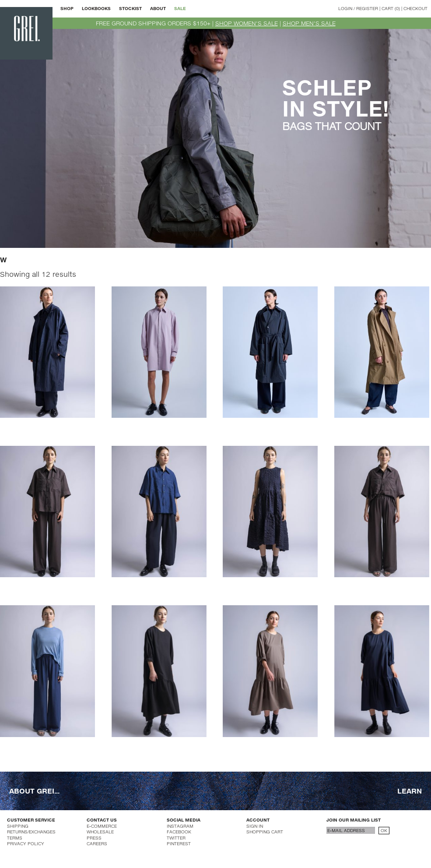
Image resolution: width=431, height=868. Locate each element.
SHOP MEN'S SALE (309, 23)
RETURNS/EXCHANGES (31, 832)
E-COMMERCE (102, 826)
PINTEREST (179, 843)
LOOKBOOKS (96, 8)
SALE (180, 8)
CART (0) (391, 8)
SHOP (67, 8)
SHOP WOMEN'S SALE (247, 23)
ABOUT (158, 8)
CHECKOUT (415, 8)
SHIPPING (18, 826)
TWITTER (176, 838)
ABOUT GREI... (34, 791)
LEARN (410, 791)
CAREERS (97, 843)
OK (384, 830)
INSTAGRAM (180, 826)
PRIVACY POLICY (26, 843)
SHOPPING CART (265, 832)
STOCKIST (130, 8)
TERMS (15, 838)
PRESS (94, 838)
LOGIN (345, 8)
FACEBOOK (179, 832)
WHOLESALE (100, 832)
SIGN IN (255, 826)
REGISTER (367, 8)
